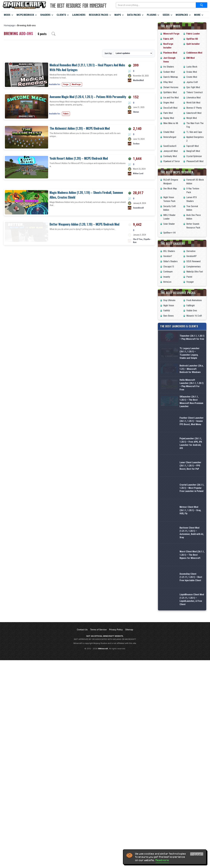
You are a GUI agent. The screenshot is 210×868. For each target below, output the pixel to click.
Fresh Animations (194, 300)
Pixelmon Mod (170, 53)
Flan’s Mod (168, 113)
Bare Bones (168, 316)
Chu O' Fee (138, 279)
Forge (66, 84)
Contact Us (82, 661)
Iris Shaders (169, 67)
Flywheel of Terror (172, 161)
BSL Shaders (169, 251)
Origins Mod (169, 103)
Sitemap (129, 661)
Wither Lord (138, 173)
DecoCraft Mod (170, 108)
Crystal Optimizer (194, 156)
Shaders (45, 15)
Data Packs (134, 15)
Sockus (136, 144)
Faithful (167, 311)
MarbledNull (138, 80)
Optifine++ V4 (169, 233)
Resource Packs (99, 15)
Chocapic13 (169, 267)
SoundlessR (138, 228)
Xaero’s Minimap (171, 77)
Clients (61, 15)
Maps (118, 15)
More (197, 15)
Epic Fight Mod (193, 87)
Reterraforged (170, 137)
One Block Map (170, 189)
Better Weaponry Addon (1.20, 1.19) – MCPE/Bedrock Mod (84, 264)
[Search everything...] (156, 5)
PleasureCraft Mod (195, 161)
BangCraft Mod (193, 151)
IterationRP (191, 256)
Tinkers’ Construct (195, 92)
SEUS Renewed (193, 261)
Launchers (79, 15)
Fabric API (168, 39)
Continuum (168, 272)
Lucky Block (192, 67)
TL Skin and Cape (194, 132)
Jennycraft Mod (170, 151)
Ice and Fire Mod (171, 98)
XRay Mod (168, 82)
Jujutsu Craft (192, 82)
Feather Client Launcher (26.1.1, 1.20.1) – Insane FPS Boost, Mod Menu (192, 453)
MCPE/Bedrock (25, 15)
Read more (162, 860)
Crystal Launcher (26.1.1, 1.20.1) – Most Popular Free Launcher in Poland (192, 520)
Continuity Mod (170, 156)
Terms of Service (98, 661)
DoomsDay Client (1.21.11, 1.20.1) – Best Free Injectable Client (191, 609)
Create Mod (192, 77)
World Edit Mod (193, 103)
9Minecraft (103, 680)
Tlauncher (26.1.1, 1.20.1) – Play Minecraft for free (192, 341)
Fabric (66, 114)
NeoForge (76, 84)
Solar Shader (169, 224)
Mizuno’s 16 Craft (194, 316)
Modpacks (182, 15)
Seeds (166, 15)
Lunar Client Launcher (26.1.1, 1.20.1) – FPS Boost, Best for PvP (190, 497)
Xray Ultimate (169, 300)
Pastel (189, 277)
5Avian (136, 112)
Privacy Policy (116, 661)
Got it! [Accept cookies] (197, 854)
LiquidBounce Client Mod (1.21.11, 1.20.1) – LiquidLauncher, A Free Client (192, 631)
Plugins (152, 15)
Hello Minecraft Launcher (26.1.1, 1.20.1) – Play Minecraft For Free (192, 408)
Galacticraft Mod (194, 113)
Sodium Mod (169, 72)
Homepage (9, 25)
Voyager (190, 282)
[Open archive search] (53, 34)
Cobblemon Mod (194, 53)
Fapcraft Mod (192, 146)
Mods (7, 15)
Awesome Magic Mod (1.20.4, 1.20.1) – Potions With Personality (88, 97)
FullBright (191, 306)
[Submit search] (201, 5)
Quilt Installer (193, 44)
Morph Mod (192, 118)
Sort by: (108, 53)
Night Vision (169, 306)
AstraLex (167, 282)
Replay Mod (169, 118)
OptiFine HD (192, 39)
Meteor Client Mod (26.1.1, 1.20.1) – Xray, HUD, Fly (190, 542)
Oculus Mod (192, 72)
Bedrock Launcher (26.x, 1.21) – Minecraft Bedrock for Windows (191, 386)
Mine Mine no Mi (171, 123)
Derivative (191, 251)
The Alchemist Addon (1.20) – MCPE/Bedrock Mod (80, 128)
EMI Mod (190, 58)
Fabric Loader (193, 34)
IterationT (168, 256)
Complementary (193, 267)
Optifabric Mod (170, 92)
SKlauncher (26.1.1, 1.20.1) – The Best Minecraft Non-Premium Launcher (191, 430)
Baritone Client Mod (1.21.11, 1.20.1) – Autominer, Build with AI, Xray (192, 564)
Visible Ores (192, 311)
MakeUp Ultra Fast (195, 272)
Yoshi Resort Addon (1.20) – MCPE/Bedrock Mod (79, 158)
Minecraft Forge (171, 34)
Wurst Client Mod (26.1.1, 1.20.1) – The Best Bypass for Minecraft (192, 587)
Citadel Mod (169, 132)
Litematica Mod (193, 98)
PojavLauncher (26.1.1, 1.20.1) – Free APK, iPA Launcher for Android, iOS (191, 475)
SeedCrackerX (170, 146)
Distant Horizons (171, 87)
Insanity (167, 277)
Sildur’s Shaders (170, 261)
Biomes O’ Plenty (194, 108)
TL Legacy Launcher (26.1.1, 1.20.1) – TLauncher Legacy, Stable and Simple (190, 363)
